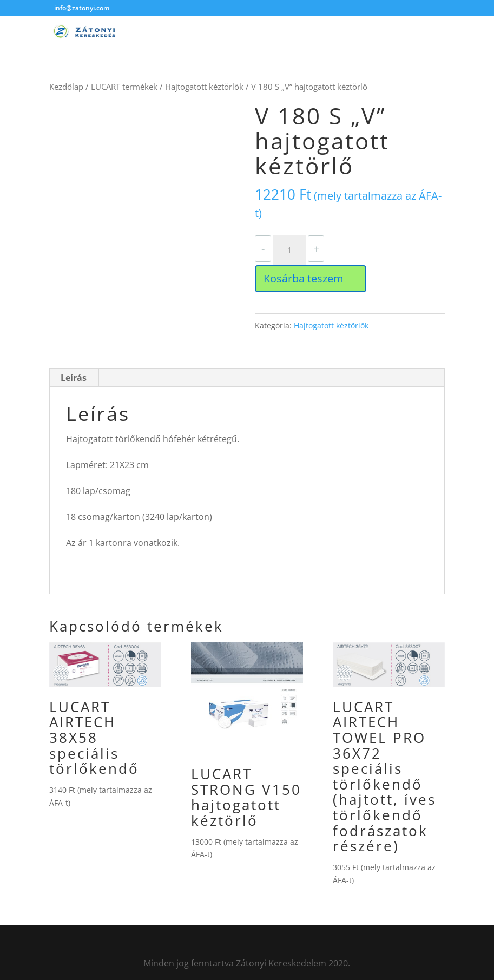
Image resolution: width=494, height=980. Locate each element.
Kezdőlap (66, 87)
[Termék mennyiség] (289, 250)
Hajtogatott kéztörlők (204, 87)
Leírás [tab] (74, 378)
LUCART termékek (124, 87)
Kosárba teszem (304, 278)
